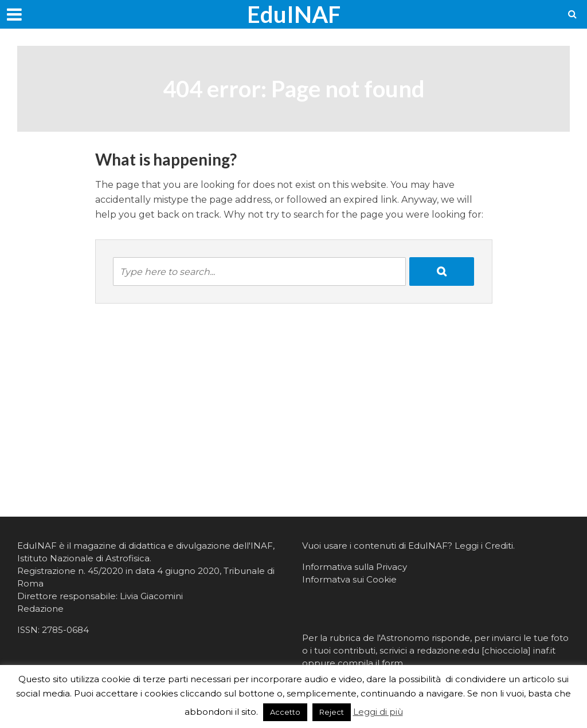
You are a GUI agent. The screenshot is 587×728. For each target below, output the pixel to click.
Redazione (40, 609)
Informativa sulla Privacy (355, 567)
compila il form (370, 663)
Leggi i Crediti (484, 546)
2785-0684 (65, 630)
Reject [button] (332, 712)
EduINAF (294, 14)
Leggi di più (378, 712)
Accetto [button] (285, 712)
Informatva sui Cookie (349, 579)
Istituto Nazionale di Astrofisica (83, 558)
